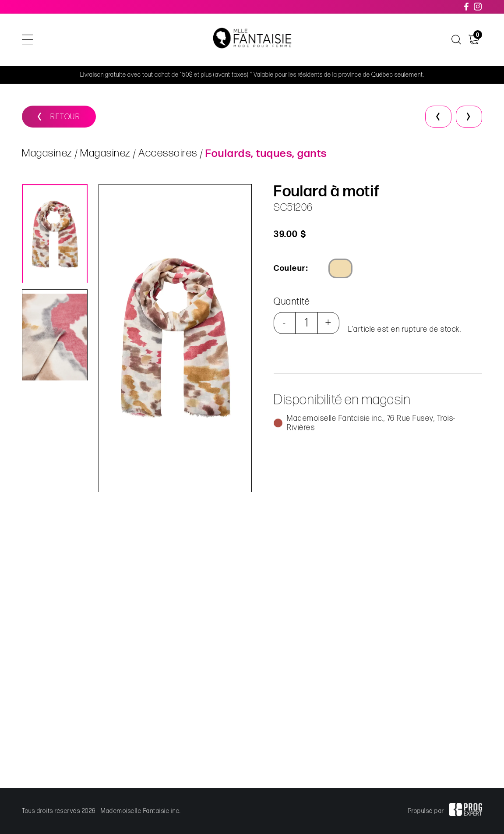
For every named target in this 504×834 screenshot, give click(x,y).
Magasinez (47, 154)
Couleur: (290, 268)
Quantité (291, 302)
